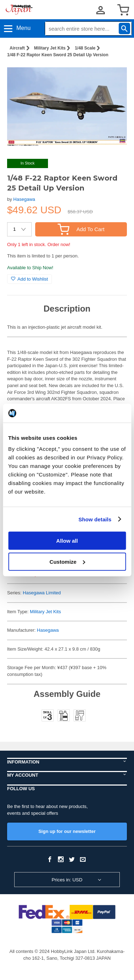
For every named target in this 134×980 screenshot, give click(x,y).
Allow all (67, 541)
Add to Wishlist (30, 279)
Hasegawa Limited (42, 593)
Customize (67, 561)
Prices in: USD (67, 880)
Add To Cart (81, 229)
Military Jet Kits (50, 48)
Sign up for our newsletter (67, 831)
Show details (95, 519)
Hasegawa (24, 199)
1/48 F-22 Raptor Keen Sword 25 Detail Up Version (58, 55)
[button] (114, 74)
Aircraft (17, 48)
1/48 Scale (85, 48)
